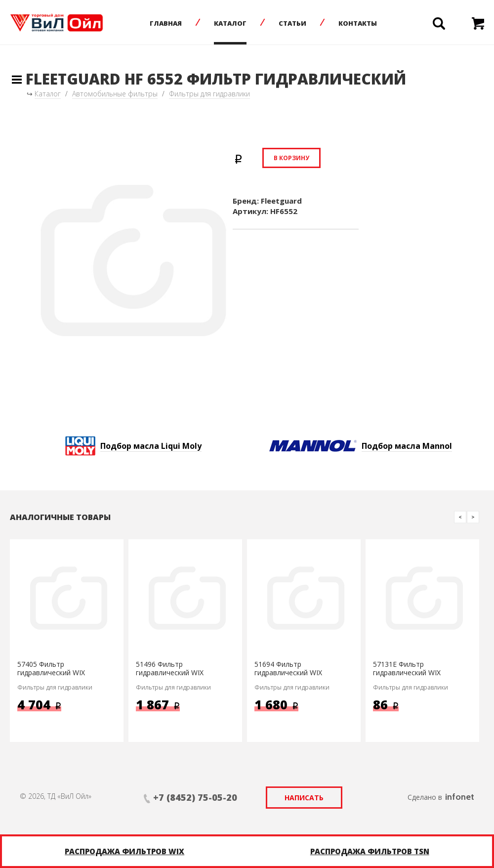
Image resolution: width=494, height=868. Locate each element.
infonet (460, 797)
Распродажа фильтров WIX (124, 851)
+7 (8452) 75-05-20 (195, 797)
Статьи (292, 23)
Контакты (358, 23)
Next (473, 517)
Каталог (230, 23)
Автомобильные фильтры (115, 94)
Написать (304, 798)
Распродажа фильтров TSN (370, 851)
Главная (166, 23)
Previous (460, 517)
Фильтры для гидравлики (209, 94)
